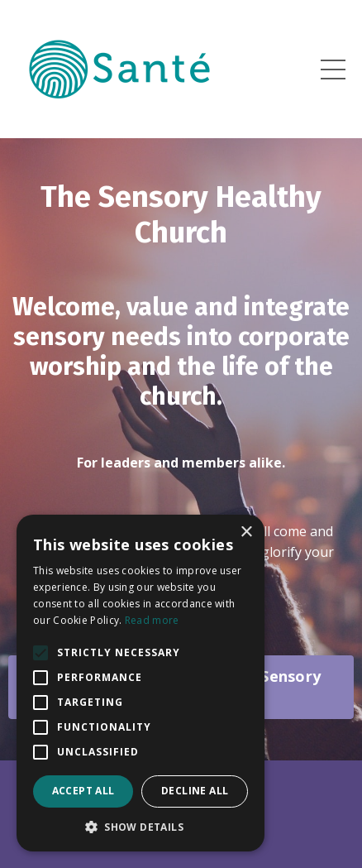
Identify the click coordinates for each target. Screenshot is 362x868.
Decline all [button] (195, 791)
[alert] (141, 683)
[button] (141, 827)
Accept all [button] (83, 791)
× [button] (246, 532)
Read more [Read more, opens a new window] (152, 620)
